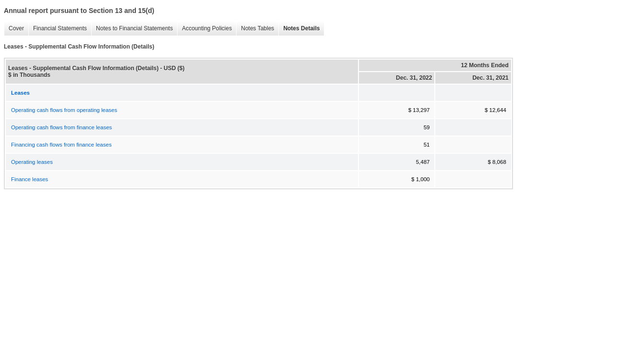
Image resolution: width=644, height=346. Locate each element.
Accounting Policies (204, 29)
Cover (14, 29)
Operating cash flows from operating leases (64, 110)
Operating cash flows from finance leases (61, 127)
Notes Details (299, 29)
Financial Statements (58, 29)
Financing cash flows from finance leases (61, 145)
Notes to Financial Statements (132, 29)
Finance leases (30, 179)
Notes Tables (255, 29)
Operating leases (32, 162)
